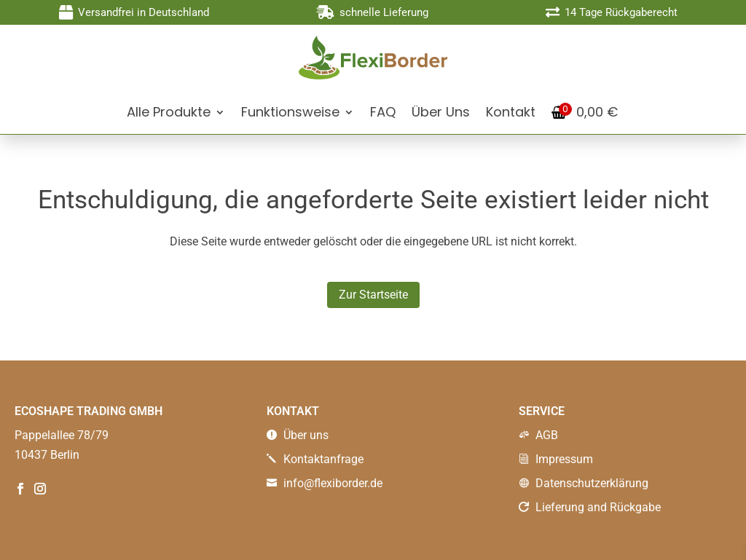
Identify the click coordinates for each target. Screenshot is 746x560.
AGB (538, 435)
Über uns (298, 435)
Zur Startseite (373, 295)
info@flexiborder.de (325, 483)
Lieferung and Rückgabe (590, 507)
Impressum (556, 459)
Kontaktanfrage (315, 459)
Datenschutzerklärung (584, 483)
